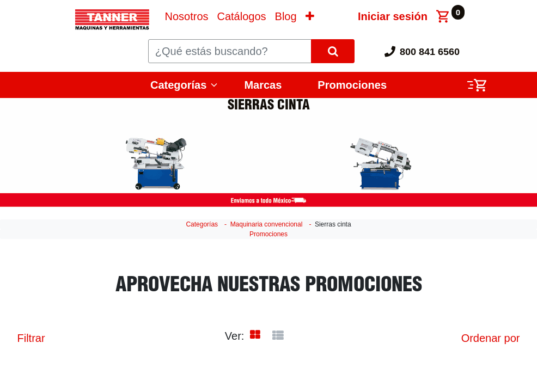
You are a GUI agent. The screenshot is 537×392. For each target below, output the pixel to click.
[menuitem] (186, 16)
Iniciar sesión (393, 16)
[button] (310, 16)
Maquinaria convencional (267, 224)
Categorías (178, 85)
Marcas (263, 85)
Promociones (352, 85)
